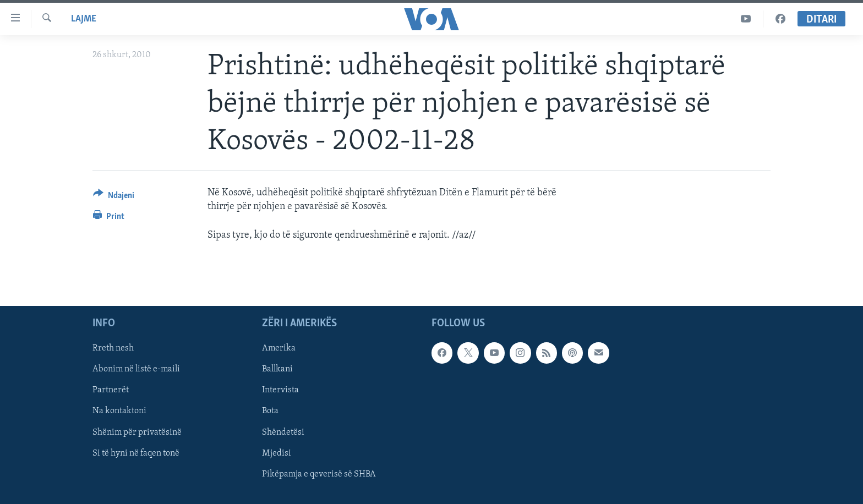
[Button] (114, 197)
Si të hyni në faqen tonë (136, 453)
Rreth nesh (113, 348)
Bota (270, 411)
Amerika (279, 348)
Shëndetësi (283, 432)
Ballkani (277, 369)
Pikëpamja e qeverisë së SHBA (319, 474)
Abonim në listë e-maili (136, 369)
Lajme (84, 19)
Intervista (280, 390)
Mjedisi (277, 453)
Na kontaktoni (119, 411)
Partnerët (111, 390)
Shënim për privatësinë (137, 432)
